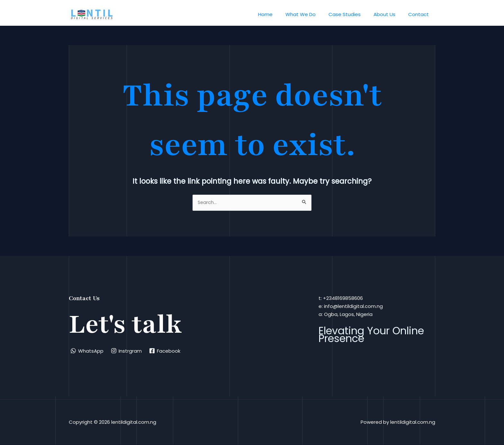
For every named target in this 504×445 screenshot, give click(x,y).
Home (280, 14)
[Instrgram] (127, 351)
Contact (420, 14)
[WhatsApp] (87, 351)
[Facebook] (166, 351)
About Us (389, 14)
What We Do (312, 14)
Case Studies (353, 14)
